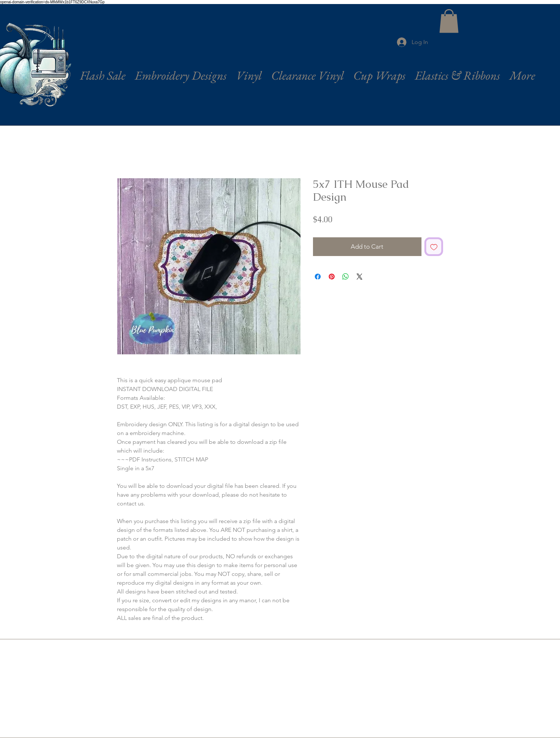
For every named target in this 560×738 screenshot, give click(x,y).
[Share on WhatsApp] (346, 277)
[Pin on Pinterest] (332, 277)
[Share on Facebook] (318, 277)
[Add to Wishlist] (434, 247)
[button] (449, 21)
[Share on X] (360, 277)
